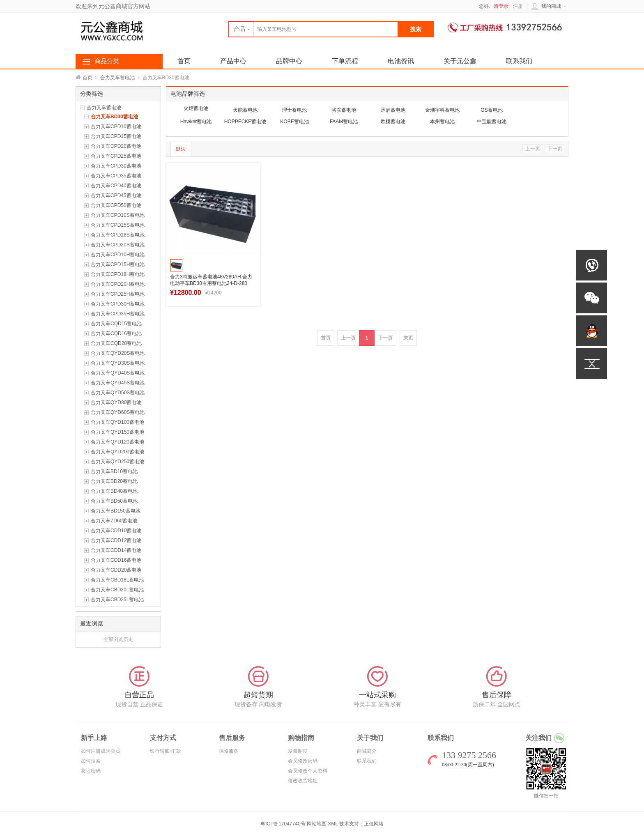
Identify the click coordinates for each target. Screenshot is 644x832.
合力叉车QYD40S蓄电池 (118, 373)
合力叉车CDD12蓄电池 (116, 540)
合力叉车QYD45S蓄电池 (118, 383)
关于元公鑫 (460, 61)
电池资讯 (401, 61)
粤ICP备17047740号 (284, 824)
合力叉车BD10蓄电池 (114, 471)
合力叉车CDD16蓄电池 (116, 560)
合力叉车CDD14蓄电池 (116, 550)
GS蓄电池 (491, 110)
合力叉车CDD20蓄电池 (116, 570)
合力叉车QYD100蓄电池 (117, 422)
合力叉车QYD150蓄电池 (117, 432)
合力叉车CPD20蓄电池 (116, 146)
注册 (518, 6)
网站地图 (317, 824)
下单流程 (345, 61)
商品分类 (107, 61)
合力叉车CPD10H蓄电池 (118, 255)
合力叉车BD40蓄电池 (114, 491)
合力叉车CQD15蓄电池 (116, 324)
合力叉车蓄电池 (117, 78)
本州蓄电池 (442, 122)
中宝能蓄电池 (492, 122)
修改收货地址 (303, 781)
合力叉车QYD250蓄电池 (117, 462)
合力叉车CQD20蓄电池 (116, 343)
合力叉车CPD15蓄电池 (116, 136)
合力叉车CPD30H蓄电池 (118, 304)
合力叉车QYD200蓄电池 (117, 452)
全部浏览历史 (118, 639)
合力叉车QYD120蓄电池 (117, 442)
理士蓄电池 (294, 110)
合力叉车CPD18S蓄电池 (118, 235)
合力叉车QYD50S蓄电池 (118, 393)
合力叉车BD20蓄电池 (114, 481)
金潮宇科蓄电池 (442, 110)
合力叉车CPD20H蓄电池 (118, 284)
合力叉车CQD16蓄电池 (116, 333)
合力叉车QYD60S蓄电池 (118, 412)
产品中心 (233, 61)
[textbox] (313, 29)
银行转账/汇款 (165, 751)
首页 (87, 78)
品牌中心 (289, 61)
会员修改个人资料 (308, 771)
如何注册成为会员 (101, 751)
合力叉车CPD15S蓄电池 (118, 225)
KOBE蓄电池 (294, 122)
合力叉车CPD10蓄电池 (116, 126)
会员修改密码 (303, 761)
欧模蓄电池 (393, 122)
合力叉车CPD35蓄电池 (116, 176)
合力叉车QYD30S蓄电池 (118, 363)
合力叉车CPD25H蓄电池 (118, 294)
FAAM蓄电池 (344, 122)
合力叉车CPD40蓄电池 (116, 186)
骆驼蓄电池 (344, 110)
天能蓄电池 (245, 110)
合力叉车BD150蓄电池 (116, 511)
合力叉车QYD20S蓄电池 (118, 353)
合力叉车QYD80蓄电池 (116, 402)
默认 (181, 149)
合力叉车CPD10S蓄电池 (118, 215)
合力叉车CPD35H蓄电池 (118, 314)
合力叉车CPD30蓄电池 (116, 166)
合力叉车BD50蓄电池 (114, 501)
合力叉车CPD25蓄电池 (116, 156)
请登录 (501, 6)
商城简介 (367, 751)
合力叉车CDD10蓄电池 (116, 531)
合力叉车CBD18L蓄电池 (117, 580)
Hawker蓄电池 (196, 122)
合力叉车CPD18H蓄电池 (118, 274)
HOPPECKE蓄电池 (245, 122)
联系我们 (519, 61)
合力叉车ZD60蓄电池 (114, 521)
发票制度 (298, 751)
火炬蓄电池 (196, 108)
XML (333, 824)
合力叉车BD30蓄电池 (114, 117)
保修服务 (229, 751)
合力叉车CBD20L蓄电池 (117, 590)
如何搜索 (91, 761)
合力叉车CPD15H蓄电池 (118, 264)
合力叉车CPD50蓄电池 (116, 205)
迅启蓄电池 (393, 110)
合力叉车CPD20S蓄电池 (118, 245)
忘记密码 (91, 771)
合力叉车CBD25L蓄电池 (117, 600)
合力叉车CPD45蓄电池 (116, 195)
